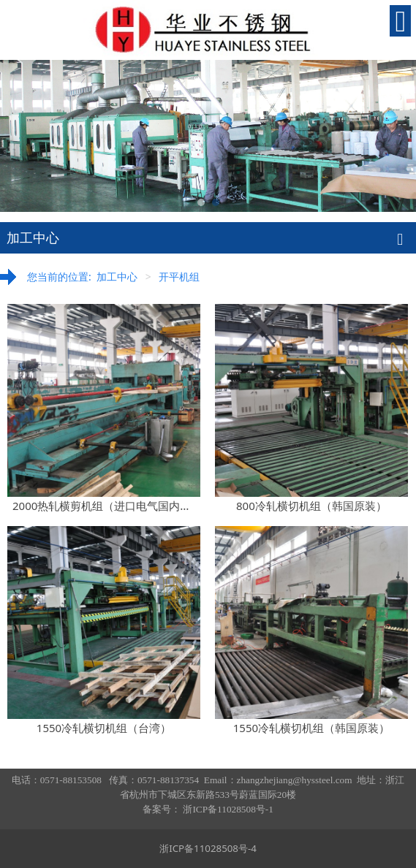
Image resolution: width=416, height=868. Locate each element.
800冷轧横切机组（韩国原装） (311, 506)
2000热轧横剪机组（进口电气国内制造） (113, 506)
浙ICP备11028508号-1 (228, 809)
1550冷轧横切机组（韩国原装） (311, 728)
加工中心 (117, 277)
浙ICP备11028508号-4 (208, 848)
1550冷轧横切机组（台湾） (104, 728)
